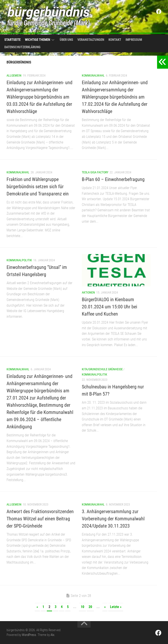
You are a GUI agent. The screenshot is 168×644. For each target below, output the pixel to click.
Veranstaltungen (91, 40)
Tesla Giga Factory (95, 172)
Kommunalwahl (93, 75)
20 (90, 607)
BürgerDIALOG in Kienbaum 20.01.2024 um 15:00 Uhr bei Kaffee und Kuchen (109, 307)
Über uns (66, 40)
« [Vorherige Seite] (37, 607)
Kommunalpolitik (19, 260)
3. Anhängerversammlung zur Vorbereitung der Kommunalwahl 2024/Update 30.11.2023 (113, 519)
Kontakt (115, 40)
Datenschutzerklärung (22, 47)
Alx (52, 635)
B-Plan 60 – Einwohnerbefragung (113, 179)
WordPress (29, 635)
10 (82, 607)
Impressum (134, 40)
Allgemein (14, 75)
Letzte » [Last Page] (116, 607)
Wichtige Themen (38, 40)
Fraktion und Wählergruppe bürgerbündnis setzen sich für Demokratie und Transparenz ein (38, 187)
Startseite (12, 40)
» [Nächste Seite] (105, 607)
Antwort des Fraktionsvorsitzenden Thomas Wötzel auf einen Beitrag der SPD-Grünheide (40, 519)
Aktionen (88, 292)
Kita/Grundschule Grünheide (102, 369)
